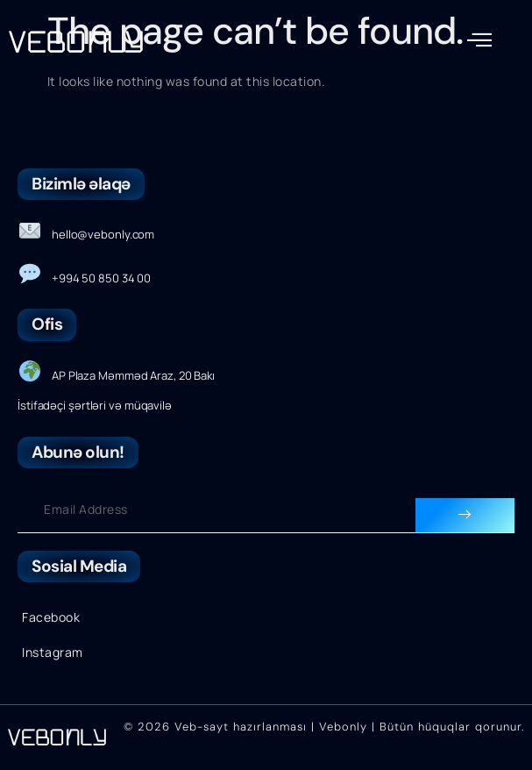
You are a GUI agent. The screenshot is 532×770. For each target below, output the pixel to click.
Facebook (51, 617)
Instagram (53, 652)
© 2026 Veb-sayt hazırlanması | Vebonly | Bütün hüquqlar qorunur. (324, 727)
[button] (480, 40)
